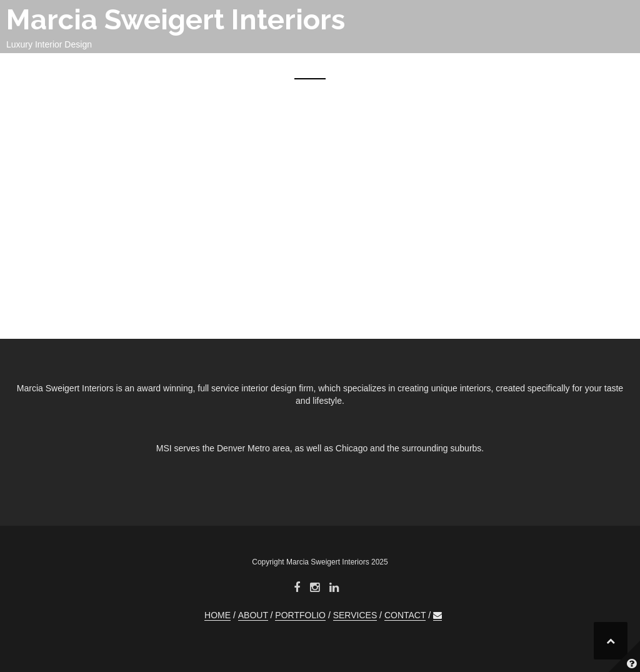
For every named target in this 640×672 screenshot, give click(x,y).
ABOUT (360, 68)
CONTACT (567, 68)
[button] (613, 70)
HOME (310, 68)
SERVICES (499, 68)
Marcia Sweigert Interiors (176, 20)
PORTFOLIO (425, 68)
